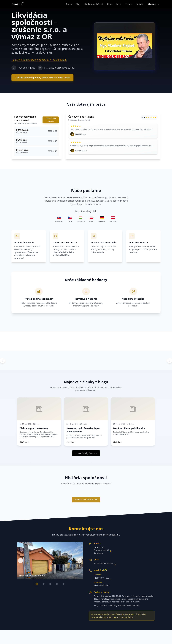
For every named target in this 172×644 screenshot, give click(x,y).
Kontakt (140, 4)
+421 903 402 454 (101, 586)
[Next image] (80, 561)
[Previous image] (21, 561)
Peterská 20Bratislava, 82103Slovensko (101, 550)
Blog (78, 4)
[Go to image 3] (50, 584)
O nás (110, 4)
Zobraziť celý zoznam (51, 120)
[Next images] (170, 361)
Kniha (119, 4)
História (129, 4)
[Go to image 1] (37, 584)
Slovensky (154, 4)
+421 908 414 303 (101, 578)
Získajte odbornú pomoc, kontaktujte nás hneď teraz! (42, 80)
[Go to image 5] (64, 584)
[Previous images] (2, 361)
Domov (69, 4)
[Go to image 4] (57, 584)
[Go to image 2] (43, 584)
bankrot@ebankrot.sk (103, 564)
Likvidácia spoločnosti (94, 4)
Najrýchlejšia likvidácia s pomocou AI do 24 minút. (39, 60)
